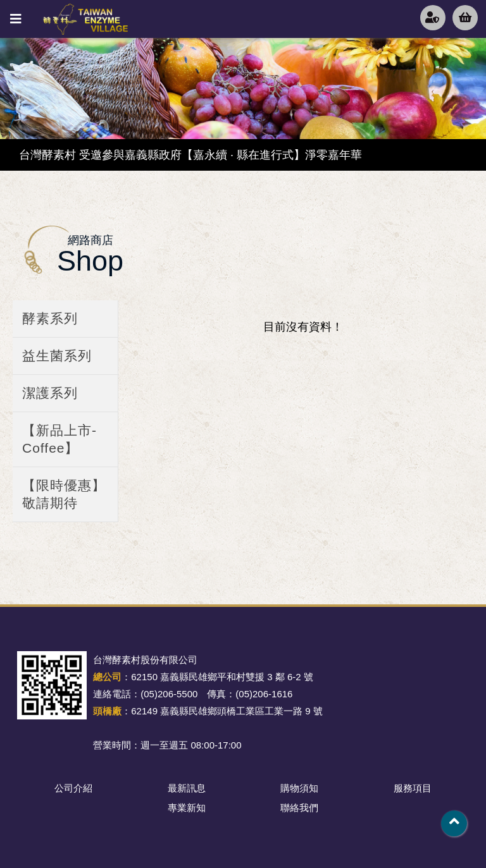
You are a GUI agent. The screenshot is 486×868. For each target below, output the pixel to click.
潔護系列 (50, 393)
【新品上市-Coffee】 (59, 439)
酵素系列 (50, 318)
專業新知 (187, 808)
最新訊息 (187, 788)
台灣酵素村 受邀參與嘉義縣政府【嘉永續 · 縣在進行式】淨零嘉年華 (190, 155)
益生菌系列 (57, 356)
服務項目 (413, 788)
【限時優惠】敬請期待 (64, 494)
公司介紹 (73, 788)
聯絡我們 (299, 808)
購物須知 (299, 788)
